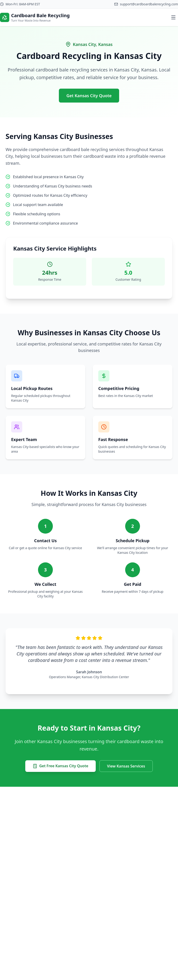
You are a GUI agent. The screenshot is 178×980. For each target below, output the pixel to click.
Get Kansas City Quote (89, 96)
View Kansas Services (126, 766)
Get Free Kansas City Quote (60, 766)
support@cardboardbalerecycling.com (149, 4)
